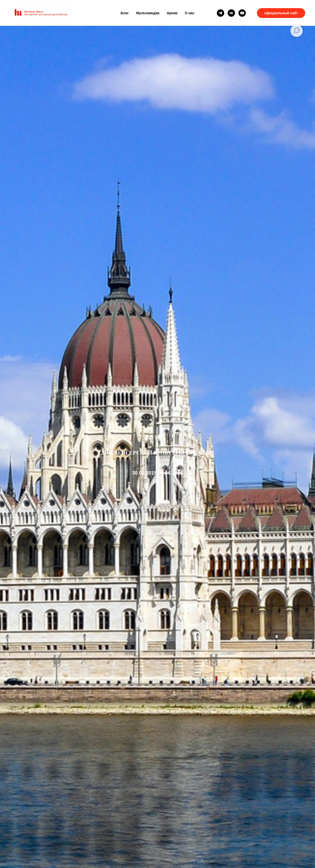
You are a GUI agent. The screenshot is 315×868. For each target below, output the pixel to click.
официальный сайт (281, 13)
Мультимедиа (148, 13)
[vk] (231, 13)
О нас (190, 13)
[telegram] (220, 13)
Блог (125, 13)
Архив (172, 13)
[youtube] (242, 13)
